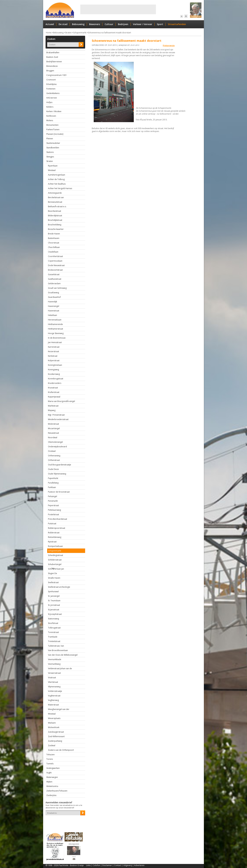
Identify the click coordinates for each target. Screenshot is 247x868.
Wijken (49, 782)
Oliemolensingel (55, 442)
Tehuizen (50, 755)
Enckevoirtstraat (55, 270)
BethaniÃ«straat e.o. (57, 206)
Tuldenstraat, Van (56, 646)
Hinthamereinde (55, 324)
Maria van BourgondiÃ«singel (61, 401)
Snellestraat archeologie (59, 587)
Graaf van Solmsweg (57, 288)
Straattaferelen (177, 24)
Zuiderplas (51, 795)
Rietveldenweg (55, 537)
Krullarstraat (54, 392)
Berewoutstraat (55, 202)
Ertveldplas (51, 84)
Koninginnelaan (55, 365)
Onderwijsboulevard (57, 447)
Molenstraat (53, 424)
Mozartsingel (54, 428)
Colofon (96, 865)
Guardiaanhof (54, 297)
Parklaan (52, 487)
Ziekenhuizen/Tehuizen (57, 791)
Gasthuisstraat (55, 279)
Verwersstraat (54, 673)
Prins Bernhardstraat (58, 519)
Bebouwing (78, 24)
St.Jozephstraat (55, 614)
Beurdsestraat (55, 211)
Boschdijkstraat (55, 220)
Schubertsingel (55, 564)
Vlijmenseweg (54, 687)
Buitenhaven (54, 238)
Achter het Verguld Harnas (60, 188)
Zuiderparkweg (55, 741)
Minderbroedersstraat (58, 419)
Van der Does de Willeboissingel (63, 655)
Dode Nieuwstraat (56, 265)
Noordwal (53, 437)
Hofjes (49, 102)
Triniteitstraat (54, 641)
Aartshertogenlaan (57, 175)
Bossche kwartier (56, 229)
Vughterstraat (54, 696)
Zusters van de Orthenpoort (61, 750)
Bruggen (50, 71)
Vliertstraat (53, 682)
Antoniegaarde (55, 193)
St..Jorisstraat (54, 605)
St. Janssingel (54, 596)
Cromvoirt (51, 80)
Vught (49, 773)
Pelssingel (53, 496)
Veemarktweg (54, 664)
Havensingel (54, 306)
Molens (50, 120)
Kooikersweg (54, 374)
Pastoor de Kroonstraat (59, 492)
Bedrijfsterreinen (54, 62)
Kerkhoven (51, 116)
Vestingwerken (53, 768)
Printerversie (169, 46)
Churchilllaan (54, 247)
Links (88, 865)
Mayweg (52, 410)
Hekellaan (53, 315)
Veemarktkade (55, 659)
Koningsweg (53, 370)
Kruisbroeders (55, 383)
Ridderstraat (54, 533)
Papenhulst (53, 478)
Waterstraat (53, 705)
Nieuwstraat (53, 433)
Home (49, 33)
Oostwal (52, 451)
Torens (50, 759)
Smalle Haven (54, 578)
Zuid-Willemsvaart (56, 736)
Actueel (50, 24)
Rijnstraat (52, 542)
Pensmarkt (53, 501)
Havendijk (53, 302)
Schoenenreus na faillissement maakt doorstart (109, 33)
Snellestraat (53, 582)
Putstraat (52, 524)
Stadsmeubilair (53, 143)
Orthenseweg (54, 456)
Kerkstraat (53, 356)
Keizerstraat (53, 351)
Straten (68, 33)
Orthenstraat (54, 460)
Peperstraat (53, 505)
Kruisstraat (53, 388)
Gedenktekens (53, 93)
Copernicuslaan (55, 261)
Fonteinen (51, 89)
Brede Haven (54, 234)
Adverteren (139, 865)
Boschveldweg (55, 225)
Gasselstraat (54, 274)
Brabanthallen (53, 52)
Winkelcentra (52, 786)
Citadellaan (53, 252)
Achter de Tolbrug (56, 179)
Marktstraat (53, 406)
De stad (63, 24)
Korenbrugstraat (56, 379)
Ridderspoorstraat (57, 528)
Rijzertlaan (53, 166)
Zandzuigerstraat (56, 732)
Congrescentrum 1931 (57, 75)
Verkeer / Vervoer (143, 24)
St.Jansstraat (54, 610)
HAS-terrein (52, 98)
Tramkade (53, 637)
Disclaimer (107, 865)
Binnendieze (52, 66)
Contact (118, 865)
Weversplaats (54, 718)
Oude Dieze (53, 469)
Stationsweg (53, 619)
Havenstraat (54, 311)
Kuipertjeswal (54, 397)
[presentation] (64, 821)
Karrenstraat (54, 347)
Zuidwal (52, 745)
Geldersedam (54, 283)
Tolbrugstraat (54, 628)
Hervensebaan (55, 320)
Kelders (50, 107)
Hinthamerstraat (55, 329)
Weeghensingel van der (59, 709)
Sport (160, 24)
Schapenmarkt (80, 33)
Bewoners (95, 24)
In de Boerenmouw (57, 338)
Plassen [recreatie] (55, 134)
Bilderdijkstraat (55, 216)
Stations (50, 152)
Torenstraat (53, 632)
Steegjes (50, 157)
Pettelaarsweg (54, 510)
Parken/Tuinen (53, 129)
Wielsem (52, 723)
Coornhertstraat (55, 256)
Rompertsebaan (55, 546)
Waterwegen (52, 777)
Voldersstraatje (55, 691)
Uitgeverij (128, 865)
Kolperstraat (54, 360)
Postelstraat (53, 514)
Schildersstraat (55, 560)
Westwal (52, 170)
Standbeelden (53, 148)
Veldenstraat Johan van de (60, 668)
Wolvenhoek (54, 727)
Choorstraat (54, 243)
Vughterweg (53, 700)
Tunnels (50, 764)
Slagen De (53, 573)
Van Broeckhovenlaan (58, 650)
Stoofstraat (53, 623)
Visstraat (52, 678)
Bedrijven (123, 24)
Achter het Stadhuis (57, 184)
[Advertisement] (118, 9)
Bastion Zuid (52, 57)
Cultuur (109, 24)
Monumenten (52, 125)
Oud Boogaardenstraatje (60, 465)
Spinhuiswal (53, 591)
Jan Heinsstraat (55, 342)
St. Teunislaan (54, 601)
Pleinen (50, 139)
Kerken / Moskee (54, 111)
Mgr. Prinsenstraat (56, 415)
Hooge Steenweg (56, 333)
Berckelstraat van (56, 197)
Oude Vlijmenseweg (57, 474)
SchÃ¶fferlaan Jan (56, 569)
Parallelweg (53, 483)
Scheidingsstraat (55, 555)
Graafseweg (53, 293)
